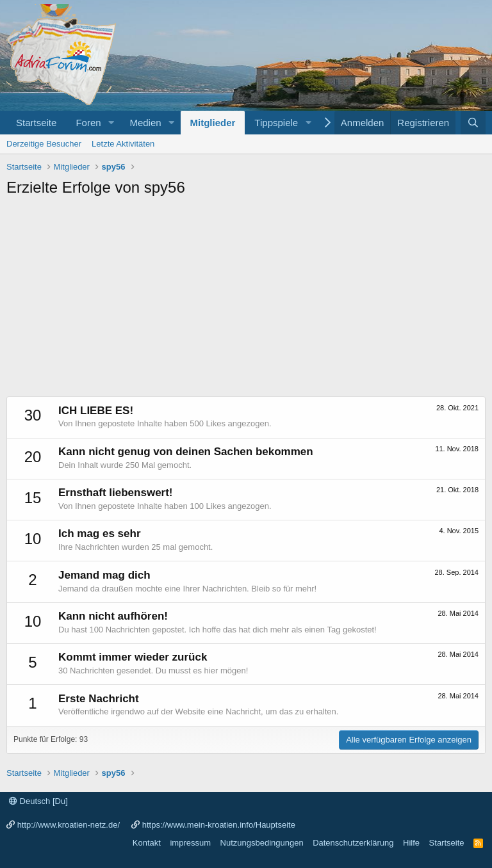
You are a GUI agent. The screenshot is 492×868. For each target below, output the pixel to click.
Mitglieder (213, 123)
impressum (190, 843)
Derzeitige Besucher (44, 144)
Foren (88, 123)
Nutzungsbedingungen (262, 843)
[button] (111, 123)
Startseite (36, 123)
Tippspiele (276, 123)
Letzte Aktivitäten (123, 144)
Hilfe (411, 843)
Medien (145, 123)
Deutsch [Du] (38, 801)
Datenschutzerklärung (353, 843)
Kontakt (147, 843)
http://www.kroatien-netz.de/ (69, 825)
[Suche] (473, 123)
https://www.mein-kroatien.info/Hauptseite (219, 825)
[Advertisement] (246, 300)
